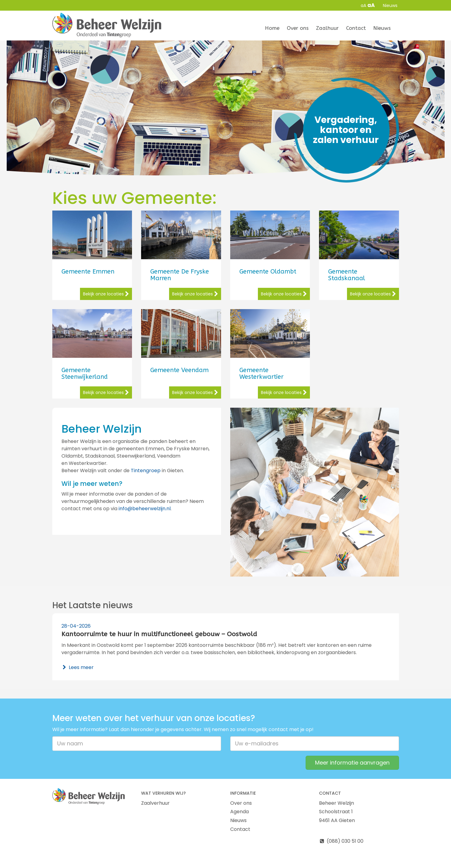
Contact (356, 28)
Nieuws (390, 5)
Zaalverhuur (155, 803)
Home (272, 28)
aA (363, 5)
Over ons (298, 28)
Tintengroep (146, 471)
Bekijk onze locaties (106, 294)
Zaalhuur (327, 28)
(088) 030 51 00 (341, 841)
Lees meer (78, 667)
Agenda (239, 812)
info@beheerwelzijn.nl (145, 509)
